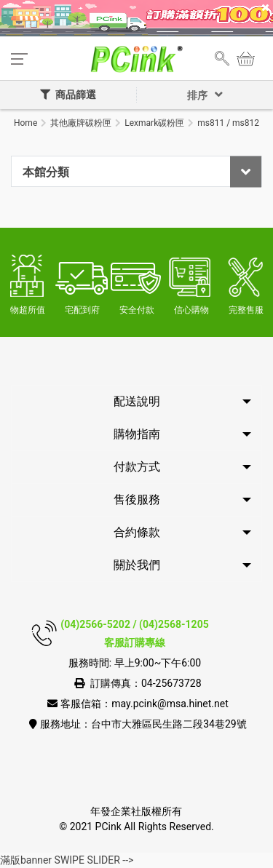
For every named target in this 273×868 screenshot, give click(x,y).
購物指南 (137, 434)
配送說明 (137, 401)
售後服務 (137, 499)
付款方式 (137, 467)
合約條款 (137, 532)
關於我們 (137, 565)
